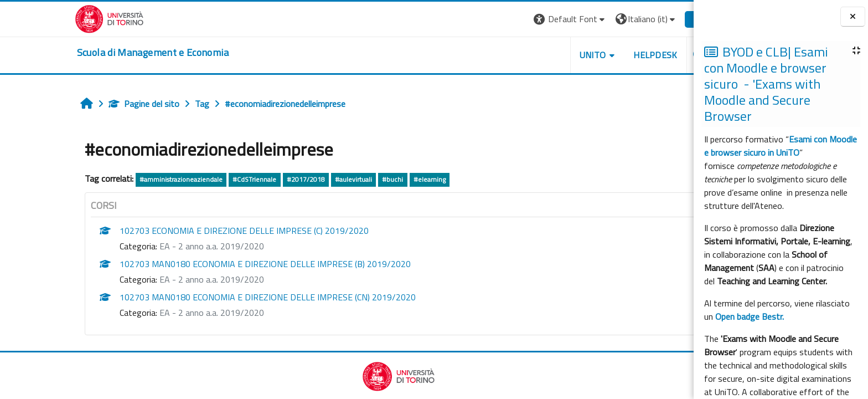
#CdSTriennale (203, 179)
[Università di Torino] (58, 18)
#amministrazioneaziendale (130, 179)
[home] (101, 53)
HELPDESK (604, 55)
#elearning (378, 179)
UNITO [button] (541, 55)
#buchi (341, 179)
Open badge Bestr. (750, 316)
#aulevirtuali (302, 179)
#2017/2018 (254, 179)
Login (652, 19)
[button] (519, 19)
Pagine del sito (92, 104)
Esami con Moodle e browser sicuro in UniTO (781, 146)
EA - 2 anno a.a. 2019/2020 (160, 246)
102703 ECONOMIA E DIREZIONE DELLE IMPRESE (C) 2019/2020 (193, 231)
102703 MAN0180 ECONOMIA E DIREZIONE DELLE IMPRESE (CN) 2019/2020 (216, 297)
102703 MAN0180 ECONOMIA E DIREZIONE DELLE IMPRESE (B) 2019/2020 (214, 264)
